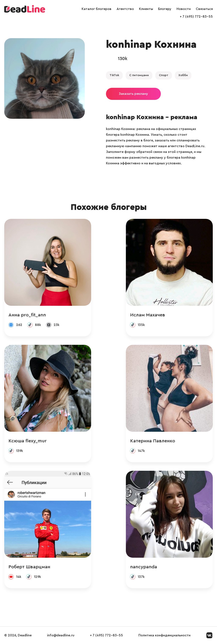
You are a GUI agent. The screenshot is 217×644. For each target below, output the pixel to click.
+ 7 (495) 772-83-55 (196, 17)
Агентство (125, 9)
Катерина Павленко (153, 441)
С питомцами (139, 75)
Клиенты (146, 9)
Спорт (164, 75)
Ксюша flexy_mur (28, 441)
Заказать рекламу (133, 94)
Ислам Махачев (148, 315)
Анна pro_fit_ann (27, 315)
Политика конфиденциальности (164, 635)
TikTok (114, 75)
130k (123, 59)
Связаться (204, 9)
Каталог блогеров (97, 9)
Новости (184, 9)
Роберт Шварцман (29, 567)
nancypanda (144, 567)
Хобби (183, 75)
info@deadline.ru (61, 635)
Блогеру (165, 9)
